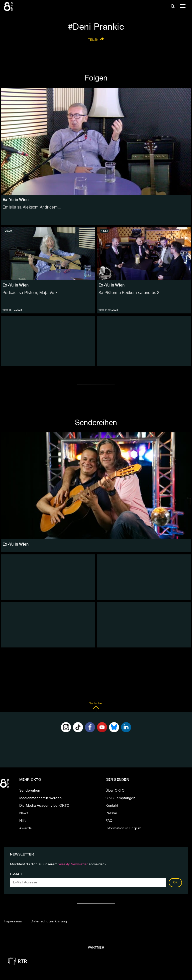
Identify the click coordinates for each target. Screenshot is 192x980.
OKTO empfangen (120, 798)
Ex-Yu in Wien (16, 285)
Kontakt (112, 806)
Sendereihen (30, 791)
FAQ (109, 821)
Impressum (13, 921)
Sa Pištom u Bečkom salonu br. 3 (129, 293)
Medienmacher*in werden (41, 798)
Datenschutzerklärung (49, 921)
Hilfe (23, 821)
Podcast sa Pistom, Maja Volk (30, 293)
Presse (111, 813)
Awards (26, 828)
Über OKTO (115, 791)
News (24, 813)
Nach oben (96, 707)
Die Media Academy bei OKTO (44, 806)
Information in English (123, 828)
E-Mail (16, 874)
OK (175, 883)
